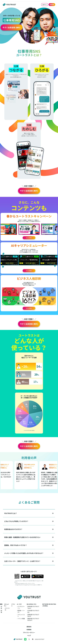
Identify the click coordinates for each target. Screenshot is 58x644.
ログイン (45, 5)
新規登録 (52, 5)
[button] (12, 27)
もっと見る (29, 238)
